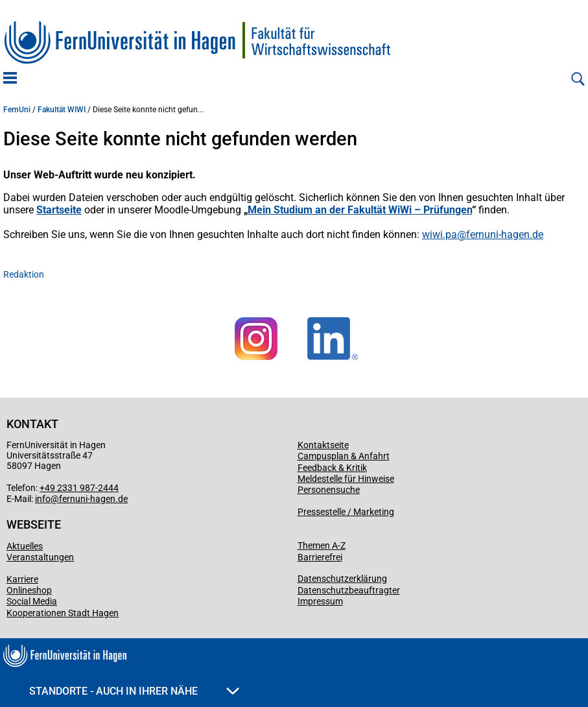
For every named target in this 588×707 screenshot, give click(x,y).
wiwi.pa (440, 234)
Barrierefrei (320, 557)
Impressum (320, 601)
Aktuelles (25, 546)
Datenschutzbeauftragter (349, 590)
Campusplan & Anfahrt (344, 456)
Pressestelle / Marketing (346, 512)
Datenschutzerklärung (342, 579)
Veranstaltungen (40, 557)
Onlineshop (29, 590)
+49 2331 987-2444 (79, 488)
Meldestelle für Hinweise (346, 479)
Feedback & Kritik (332, 468)
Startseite (59, 210)
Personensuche (329, 490)
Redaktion (24, 274)
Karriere (22, 579)
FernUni (17, 110)
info (43, 499)
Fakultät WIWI (62, 110)
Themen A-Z (322, 545)
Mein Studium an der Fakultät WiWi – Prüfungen (360, 210)
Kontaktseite (323, 445)
